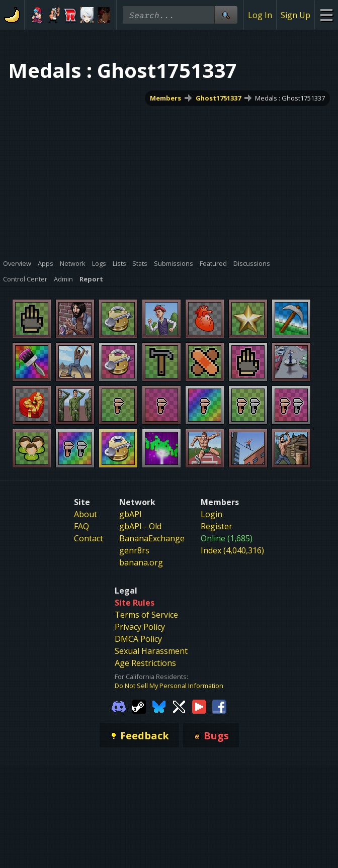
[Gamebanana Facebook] (219, 706)
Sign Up (295, 15)
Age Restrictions (145, 663)
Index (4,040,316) (232, 550)
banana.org (141, 562)
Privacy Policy (140, 627)
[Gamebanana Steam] (139, 706)
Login (212, 514)
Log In (260, 15)
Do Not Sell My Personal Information (169, 686)
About (86, 514)
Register (217, 526)
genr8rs (134, 550)
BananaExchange (152, 538)
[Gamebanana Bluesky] (159, 706)
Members (165, 98)
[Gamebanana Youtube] (199, 706)
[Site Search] (226, 15)
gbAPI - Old (140, 526)
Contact (89, 538)
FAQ (81, 526)
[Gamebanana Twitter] (179, 706)
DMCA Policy (138, 639)
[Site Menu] (326, 15)
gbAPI (131, 514)
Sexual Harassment (151, 651)
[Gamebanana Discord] (119, 706)
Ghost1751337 (218, 98)
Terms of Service (146, 615)
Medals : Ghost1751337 (290, 98)
